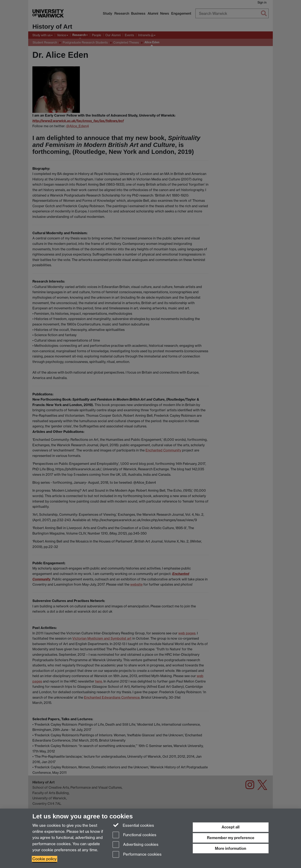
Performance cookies (137, 855)
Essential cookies (133, 825)
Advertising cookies (135, 845)
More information (231, 848)
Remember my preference (231, 838)
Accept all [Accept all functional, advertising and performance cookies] (231, 827)
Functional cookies (134, 835)
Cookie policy (45, 859)
